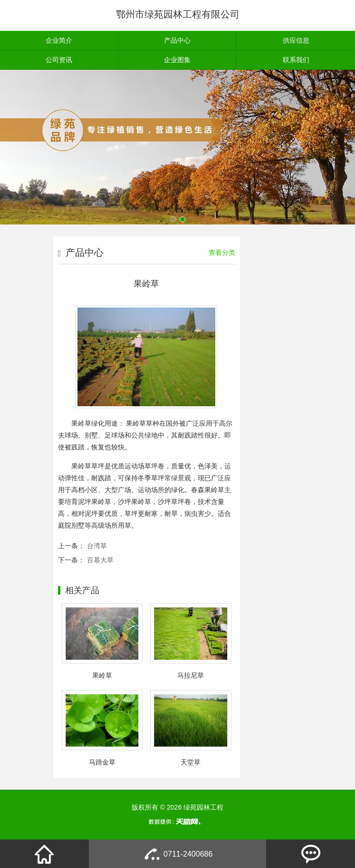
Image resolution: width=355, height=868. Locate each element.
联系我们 (296, 60)
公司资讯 (59, 60)
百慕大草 (100, 560)
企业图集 (177, 60)
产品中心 (177, 40)
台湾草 (97, 546)
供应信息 (296, 40)
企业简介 (59, 40)
